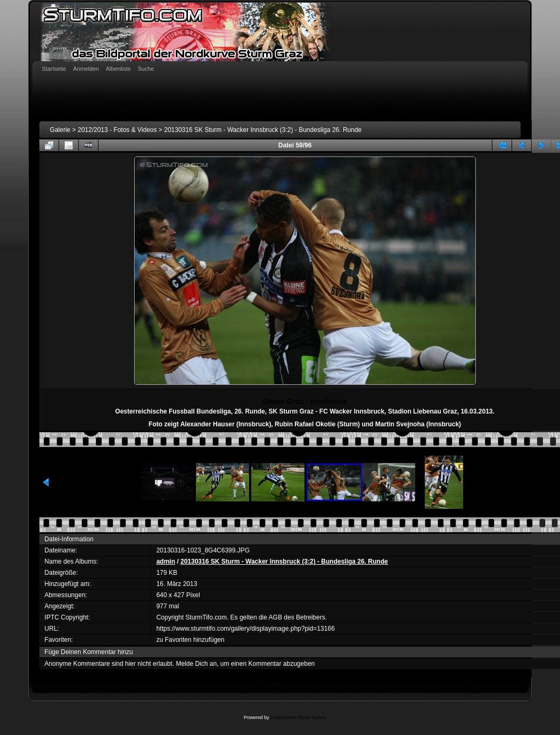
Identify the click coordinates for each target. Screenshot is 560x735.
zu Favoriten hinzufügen (191, 640)
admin (166, 561)
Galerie (60, 130)
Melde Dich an (196, 664)
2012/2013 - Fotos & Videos (117, 130)
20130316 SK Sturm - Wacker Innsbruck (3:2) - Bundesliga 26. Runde (263, 130)
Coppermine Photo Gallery (299, 717)
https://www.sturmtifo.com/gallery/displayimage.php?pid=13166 (246, 629)
